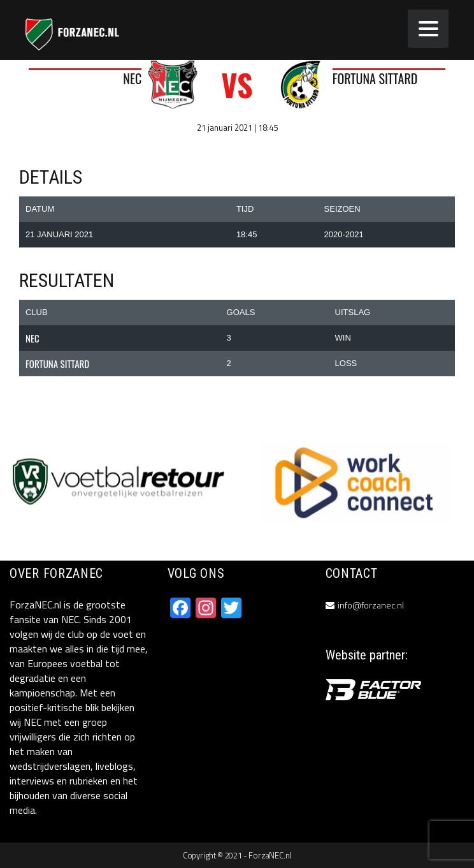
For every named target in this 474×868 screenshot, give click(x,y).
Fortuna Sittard (375, 78)
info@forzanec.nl (371, 605)
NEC (132, 78)
